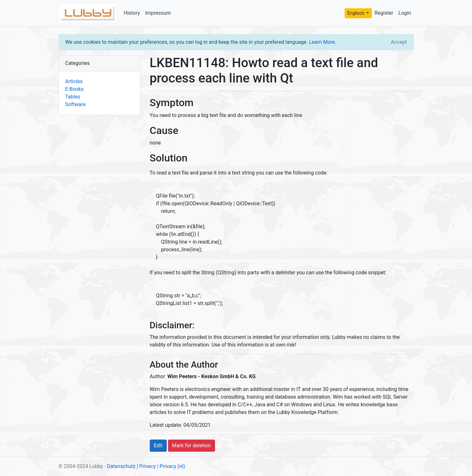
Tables (73, 97)
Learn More (322, 42)
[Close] (399, 42)
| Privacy (146, 466)
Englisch (356, 13)
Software (76, 104)
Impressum (158, 13)
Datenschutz (121, 466)
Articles (74, 81)
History (132, 13)
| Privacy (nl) (171, 466)
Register (384, 13)
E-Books (75, 89)
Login (405, 13)
